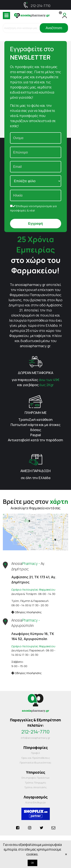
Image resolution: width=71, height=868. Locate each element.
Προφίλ (35, 753)
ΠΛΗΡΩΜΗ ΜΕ (36, 413)
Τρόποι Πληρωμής (36, 783)
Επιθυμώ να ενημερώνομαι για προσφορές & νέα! (33, 208)
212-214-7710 (41, 6)
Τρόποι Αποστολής (36, 787)
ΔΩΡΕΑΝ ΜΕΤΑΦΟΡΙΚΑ (35, 373)
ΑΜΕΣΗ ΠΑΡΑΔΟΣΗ (35, 471)
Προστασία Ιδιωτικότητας (35, 763)
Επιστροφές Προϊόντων (36, 778)
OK (32, 863)
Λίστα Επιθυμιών (35, 802)
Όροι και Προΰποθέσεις (36, 758)
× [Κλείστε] (66, 854)
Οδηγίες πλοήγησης (27, 612)
